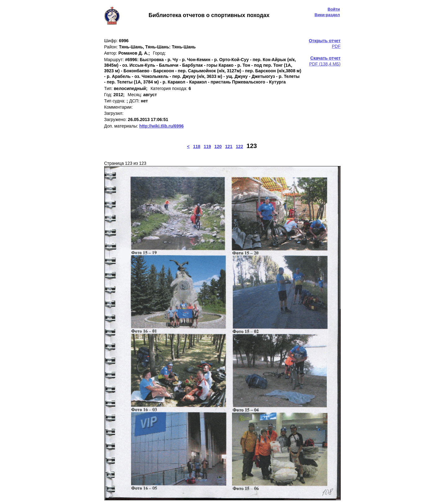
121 (229, 146)
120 (218, 146)
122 (239, 146)
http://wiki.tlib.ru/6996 (161, 126)
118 (197, 146)
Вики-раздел (327, 15)
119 (207, 146)
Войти (334, 9)
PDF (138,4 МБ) (325, 61)
